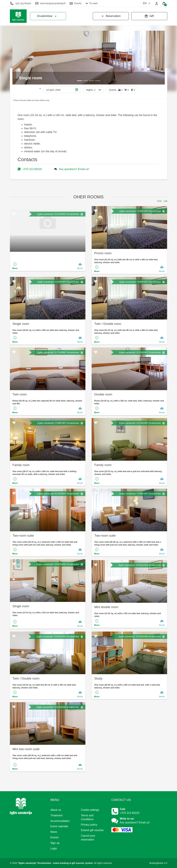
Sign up (55, 843)
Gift (149, 16)
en (147, 3)
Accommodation (60, 821)
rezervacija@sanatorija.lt (50, 3)
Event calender (59, 826)
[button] (24, 57)
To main (92, 3)
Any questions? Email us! (74, 169)
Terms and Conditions (87, 817)
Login (54, 848)
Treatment (56, 815)
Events (75, 3)
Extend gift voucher (92, 830)
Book (80, 266)
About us (56, 810)
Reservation (111, 16)
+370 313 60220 (21, 3)
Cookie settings (90, 810)
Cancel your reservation (88, 838)
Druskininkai (47, 16)
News (54, 832)
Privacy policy (89, 825)
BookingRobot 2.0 (158, 863)
